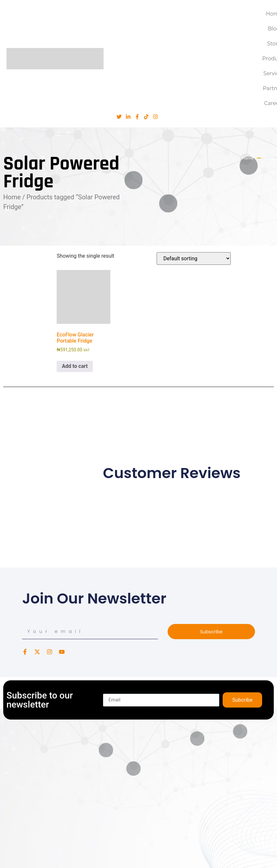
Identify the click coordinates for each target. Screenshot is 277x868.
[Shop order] (194, 258)
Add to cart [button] (75, 366)
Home (12, 197)
